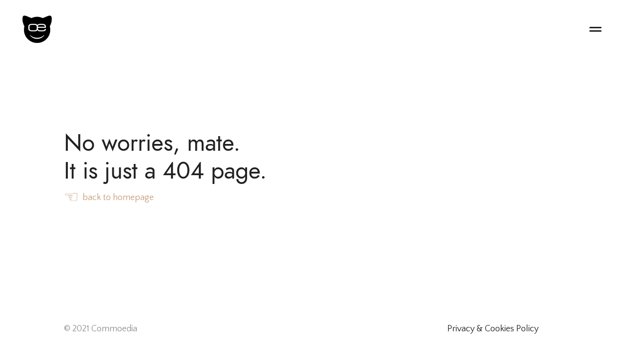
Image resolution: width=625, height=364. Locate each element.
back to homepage (109, 198)
